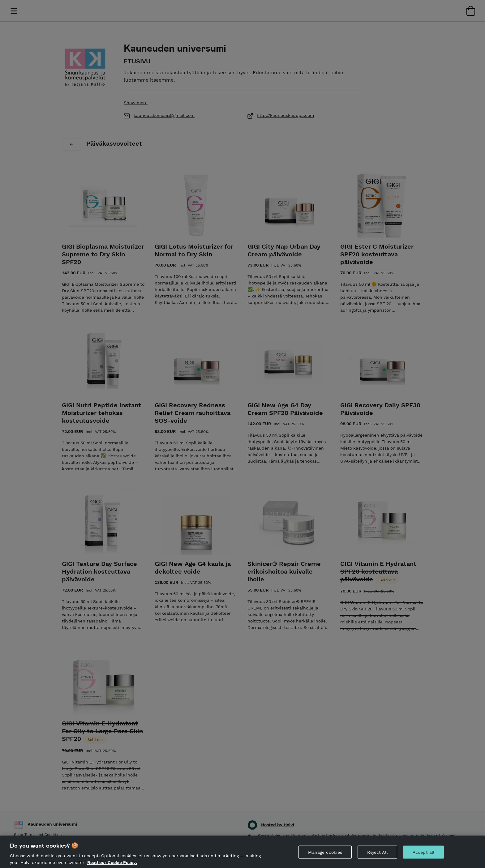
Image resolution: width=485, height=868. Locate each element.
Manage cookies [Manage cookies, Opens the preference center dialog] (325, 856)
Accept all (423, 856)
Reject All (377, 856)
